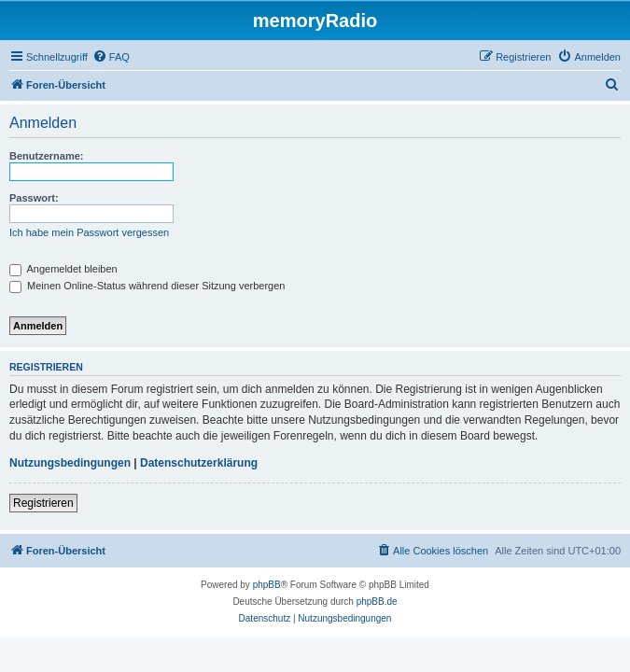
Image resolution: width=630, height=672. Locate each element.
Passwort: (34, 198)
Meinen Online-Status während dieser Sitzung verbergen (147, 286)
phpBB (267, 585)
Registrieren (43, 503)
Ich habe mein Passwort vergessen (89, 232)
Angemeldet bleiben (63, 269)
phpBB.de (377, 602)
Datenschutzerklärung (199, 463)
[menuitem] (111, 57)
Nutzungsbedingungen (70, 463)
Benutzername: (46, 156)
